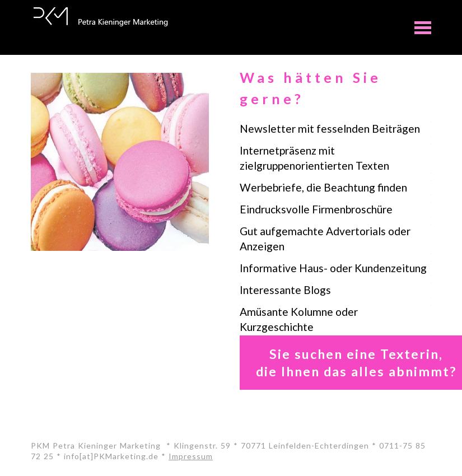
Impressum (191, 456)
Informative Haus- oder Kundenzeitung (333, 268)
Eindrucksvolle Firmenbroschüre (316, 209)
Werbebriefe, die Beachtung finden (323, 187)
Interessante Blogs (285, 290)
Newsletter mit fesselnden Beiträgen (330, 129)
